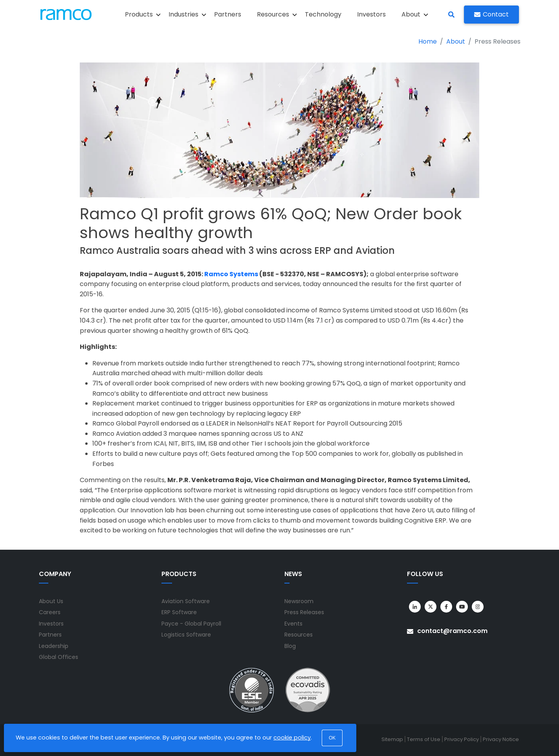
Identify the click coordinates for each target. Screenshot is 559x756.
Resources (299, 635)
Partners (228, 14)
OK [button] (332, 738)
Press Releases (304, 612)
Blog (290, 646)
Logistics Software (186, 635)
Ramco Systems (231, 274)
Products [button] (143, 14)
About (456, 41)
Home (428, 41)
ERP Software (179, 612)
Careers (50, 612)
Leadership (54, 646)
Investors (371, 14)
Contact (491, 14)
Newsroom (299, 601)
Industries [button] (187, 14)
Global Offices (59, 657)
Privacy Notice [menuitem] (501, 739)
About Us (51, 601)
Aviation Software (186, 601)
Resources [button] (277, 14)
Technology (323, 14)
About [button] (415, 14)
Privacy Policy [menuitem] (462, 739)
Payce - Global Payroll (191, 624)
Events (293, 624)
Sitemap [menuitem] (392, 739)
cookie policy (292, 738)
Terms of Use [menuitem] (424, 739)
